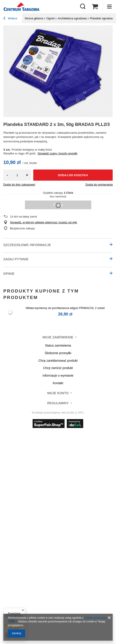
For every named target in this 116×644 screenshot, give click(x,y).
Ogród (50, 18)
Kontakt (58, 383)
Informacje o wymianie (58, 375)
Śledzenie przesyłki (58, 353)
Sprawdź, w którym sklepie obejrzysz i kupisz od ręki (43, 222)
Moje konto (58, 393)
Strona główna (34, 18)
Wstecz (10, 19)
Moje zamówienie (58, 337)
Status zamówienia (58, 345)
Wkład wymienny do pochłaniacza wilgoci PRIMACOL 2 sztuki (65, 308)
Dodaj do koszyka (73, 175)
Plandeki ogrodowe (102, 18)
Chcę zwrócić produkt (58, 368)
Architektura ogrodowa (72, 18)
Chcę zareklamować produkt (58, 361)
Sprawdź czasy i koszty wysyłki (57, 153)
